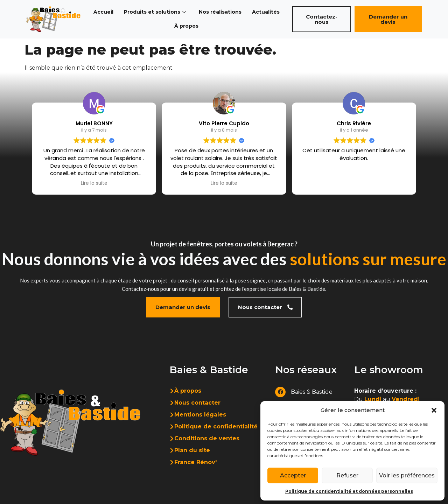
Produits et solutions (154, 12)
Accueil (101, 12)
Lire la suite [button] (94, 183)
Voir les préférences (406, 475)
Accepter (292, 475)
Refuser (346, 475)
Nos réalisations (222, 12)
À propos (187, 26)
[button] (434, 410)
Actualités (270, 12)
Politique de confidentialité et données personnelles (349, 491)
